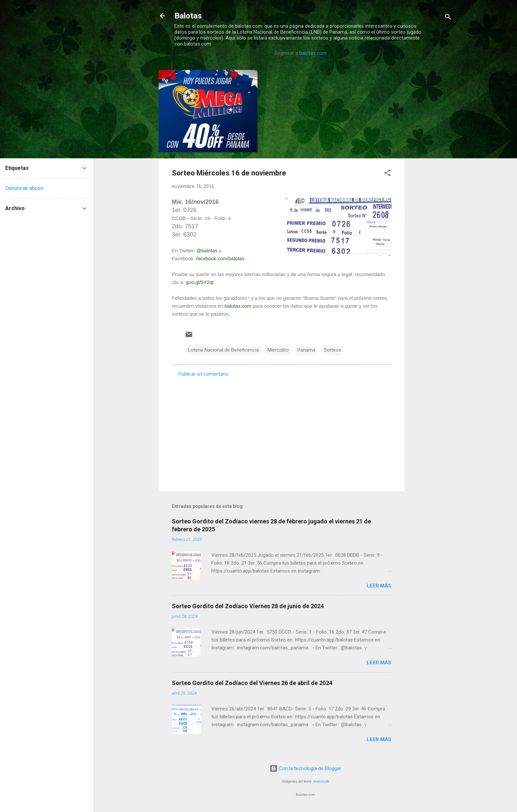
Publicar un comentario (203, 374)
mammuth (321, 781)
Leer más (379, 586)
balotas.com (313, 53)
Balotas (188, 16)
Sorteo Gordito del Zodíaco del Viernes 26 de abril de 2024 (252, 683)
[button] (387, 174)
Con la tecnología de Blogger (305, 768)
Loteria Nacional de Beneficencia (223, 350)
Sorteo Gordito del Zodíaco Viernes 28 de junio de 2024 (248, 606)
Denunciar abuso (24, 188)
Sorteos (333, 350)
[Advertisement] (431, 169)
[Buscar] (448, 18)
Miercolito (278, 350)
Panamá (306, 350)
